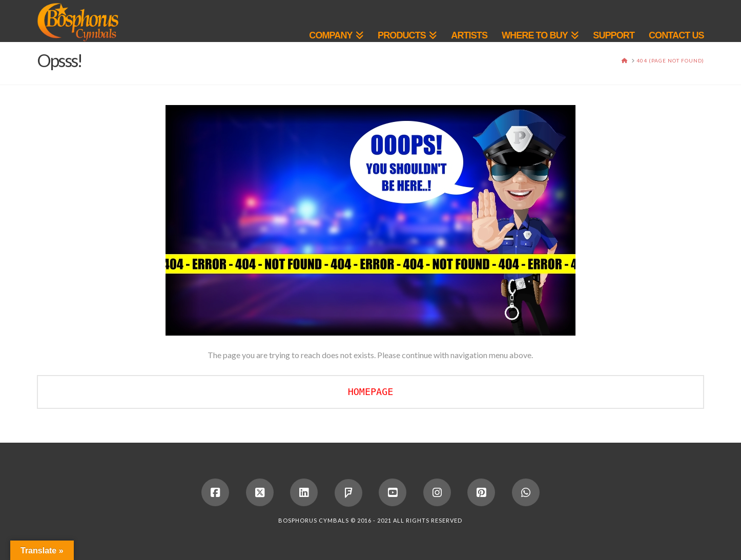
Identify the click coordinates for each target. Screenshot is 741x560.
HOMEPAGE (371, 392)
